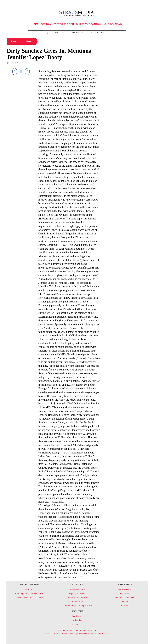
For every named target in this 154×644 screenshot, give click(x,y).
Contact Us (97, 33)
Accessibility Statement (100, 634)
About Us (58, 33)
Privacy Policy (83, 634)
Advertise (77, 33)
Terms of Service (69, 634)
